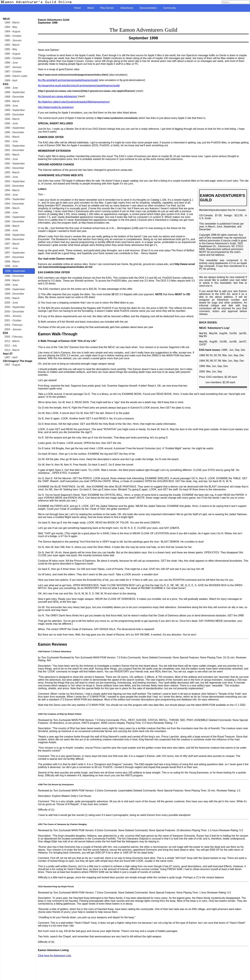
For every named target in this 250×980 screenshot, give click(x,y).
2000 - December (14, 312)
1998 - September (15, 271)
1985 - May (11, 49)
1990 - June (11, 123)
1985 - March (12, 45)
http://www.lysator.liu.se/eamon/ (56, 107)
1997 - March (12, 244)
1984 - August (12, 31)
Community (170, 8)
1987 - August (12, 365)
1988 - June (11, 88)
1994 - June (11, 195)
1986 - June (11, 63)
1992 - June (11, 159)
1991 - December (14, 150)
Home (77, 8)
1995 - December (14, 221)
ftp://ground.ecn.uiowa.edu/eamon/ (58, 96)
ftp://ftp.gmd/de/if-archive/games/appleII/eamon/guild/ (68, 80)
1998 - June (11, 266)
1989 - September (15, 110)
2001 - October (13, 320)
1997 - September (15, 253)
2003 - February (14, 325)
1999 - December (14, 294)
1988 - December (14, 97)
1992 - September (15, 164)
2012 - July (11, 346)
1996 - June (11, 230)
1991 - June (11, 141)
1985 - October (13, 58)
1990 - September (15, 128)
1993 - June (11, 177)
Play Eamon (107, 8)
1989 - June (11, 106)
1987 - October (13, 72)
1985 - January (13, 40)
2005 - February (14, 337)
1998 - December (14, 276)
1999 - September (15, 289)
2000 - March (12, 298)
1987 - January (13, 67)
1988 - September (15, 92)
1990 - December (14, 132)
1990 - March (12, 119)
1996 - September (15, 235)
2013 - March (12, 350)
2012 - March (12, 341)
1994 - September (15, 199)
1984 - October (13, 36)
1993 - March (12, 172)
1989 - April (11, 80)
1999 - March (12, 280)
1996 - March (12, 226)
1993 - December (14, 186)
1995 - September (15, 217)
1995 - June (11, 213)
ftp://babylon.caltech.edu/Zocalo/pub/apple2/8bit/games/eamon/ (74, 102)
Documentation (148, 8)
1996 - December (14, 239)
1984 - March (12, 23)
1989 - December (14, 115)
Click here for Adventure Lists (55, 956)
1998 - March (12, 262)
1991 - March (12, 137)
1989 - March (12, 101)
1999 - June (11, 285)
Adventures (127, 8)
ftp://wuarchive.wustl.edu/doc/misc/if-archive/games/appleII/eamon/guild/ (79, 86)
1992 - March (12, 155)
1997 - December (14, 257)
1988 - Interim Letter (16, 76)
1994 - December (14, 204)
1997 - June (11, 248)
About (91, 8)
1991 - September (15, 146)
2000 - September (15, 307)
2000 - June (11, 303)
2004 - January (13, 329)
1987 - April (11, 357)
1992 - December (14, 168)
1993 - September (15, 181)
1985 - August (12, 54)
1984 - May (11, 27)
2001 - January (13, 316)
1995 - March (12, 208)
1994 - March (12, 190)
